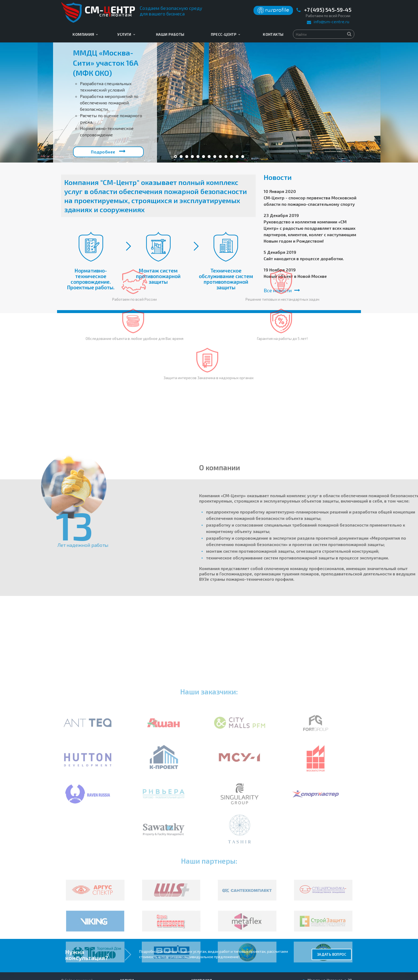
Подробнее (108, 151)
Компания (85, 34)
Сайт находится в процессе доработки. (304, 258)
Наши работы (170, 34)
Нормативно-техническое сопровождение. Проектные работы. (91, 279)
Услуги (126, 34)
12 (237, 157)
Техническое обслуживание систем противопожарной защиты (226, 279)
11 (232, 157)
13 (243, 157)
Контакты (273, 34)
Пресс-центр (226, 34)
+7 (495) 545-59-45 (328, 10)
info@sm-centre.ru (331, 21)
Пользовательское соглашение (86, 932)
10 (226, 157)
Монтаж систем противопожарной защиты (158, 276)
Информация (205, 932)
